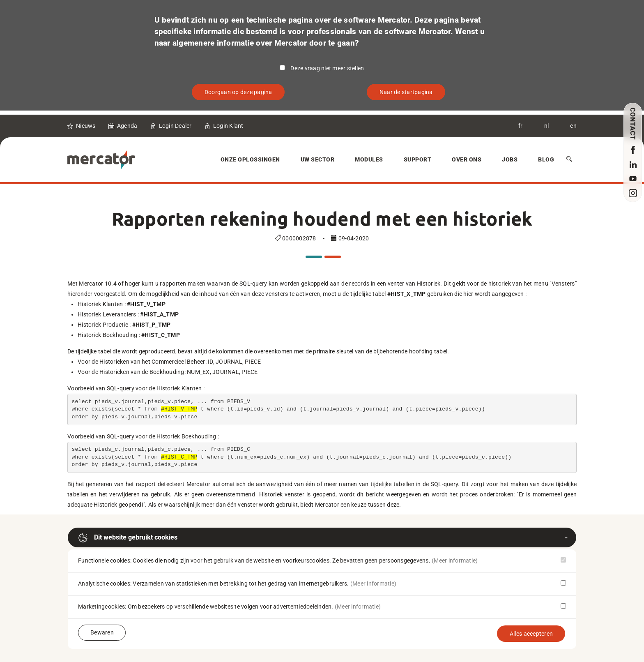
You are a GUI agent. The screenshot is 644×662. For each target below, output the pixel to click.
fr (521, 126)
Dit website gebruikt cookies (128, 538)
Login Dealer (175, 126)
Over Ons (467, 159)
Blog (546, 159)
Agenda (127, 126)
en (573, 126)
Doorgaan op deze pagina (238, 92)
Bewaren (102, 632)
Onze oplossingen (250, 159)
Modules (369, 159)
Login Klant (228, 126)
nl (547, 126)
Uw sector (318, 159)
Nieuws (86, 126)
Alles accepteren (531, 634)
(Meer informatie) (455, 561)
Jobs (510, 159)
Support (418, 159)
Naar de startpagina (406, 92)
